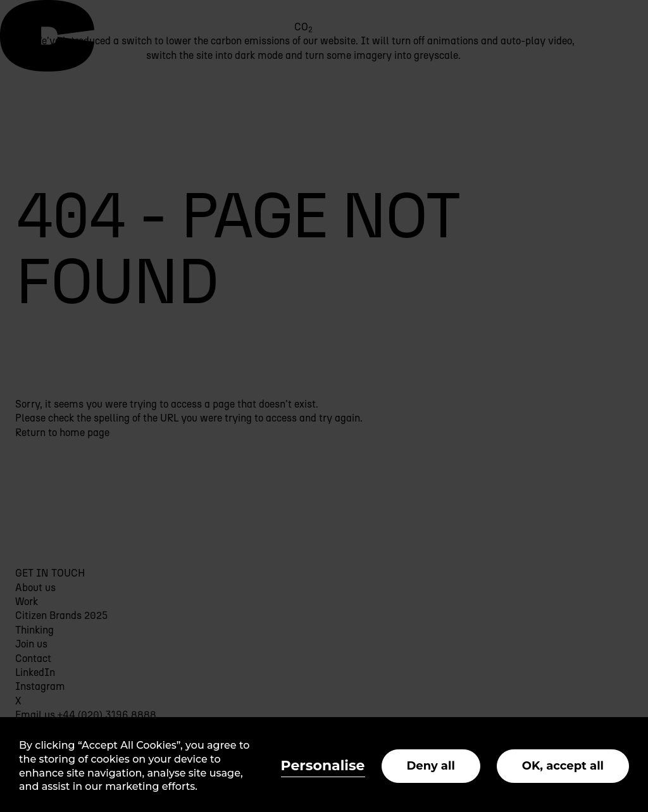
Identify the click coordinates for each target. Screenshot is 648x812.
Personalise (323, 765)
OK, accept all (563, 766)
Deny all (431, 766)
